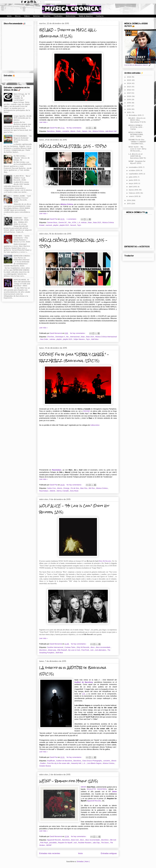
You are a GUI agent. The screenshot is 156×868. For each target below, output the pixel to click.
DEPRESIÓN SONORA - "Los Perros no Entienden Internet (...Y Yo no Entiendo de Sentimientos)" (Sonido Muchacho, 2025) (17, 261)
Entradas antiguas (109, 853)
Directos (47, 16)
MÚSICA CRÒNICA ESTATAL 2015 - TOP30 (73, 146)
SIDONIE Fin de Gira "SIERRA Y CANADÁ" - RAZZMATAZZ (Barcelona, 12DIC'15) (74, 358)
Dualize (43, 763)
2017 (129, 106)
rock (92, 650)
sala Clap (96, 843)
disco (93, 647)
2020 (129, 96)
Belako (59, 131)
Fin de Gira (75, 488)
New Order (44, 339)
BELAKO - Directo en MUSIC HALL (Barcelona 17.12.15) (68, 33)
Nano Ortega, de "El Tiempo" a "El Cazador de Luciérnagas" (22, 97)
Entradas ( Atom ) (83, 861)
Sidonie (53, 491)
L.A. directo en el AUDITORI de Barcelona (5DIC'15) (137, 156)
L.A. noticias (82, 222)
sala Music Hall (111, 131)
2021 (129, 93)
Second (73, 225)
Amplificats (51, 761)
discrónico (43, 650)
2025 (129, 80)
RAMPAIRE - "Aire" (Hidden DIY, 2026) (21, 219)
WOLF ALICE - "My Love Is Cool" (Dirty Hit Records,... (137, 149)
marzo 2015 (134, 190)
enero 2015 (134, 196)
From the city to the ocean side (59, 763)
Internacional (75, 337)
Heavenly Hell (76, 763)
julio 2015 (133, 177)
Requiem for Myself (65, 843)
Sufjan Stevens (79, 339)
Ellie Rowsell (62, 650)
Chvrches (51, 337)
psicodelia (53, 843)
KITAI (74, 222)
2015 (129, 112)
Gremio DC (63, 222)
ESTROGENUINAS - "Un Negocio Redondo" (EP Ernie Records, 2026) (23, 139)
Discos (18, 16)
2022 (129, 90)
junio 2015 (133, 180)
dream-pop (52, 650)
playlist (56, 225)
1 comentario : (72, 219)
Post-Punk (85, 650)
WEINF (83, 787)
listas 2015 (97, 222)
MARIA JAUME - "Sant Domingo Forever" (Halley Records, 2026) (22, 199)
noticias (53, 339)
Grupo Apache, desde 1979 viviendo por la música (23, 118)
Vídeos (27, 16)
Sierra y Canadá (63, 491)
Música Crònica (67, 204)
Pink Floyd (44, 843)
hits (70, 222)
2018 (129, 103)
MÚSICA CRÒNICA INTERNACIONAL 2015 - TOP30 (136, 134)
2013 (129, 203)
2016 (129, 109)
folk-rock (113, 840)
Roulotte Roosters (85, 843)
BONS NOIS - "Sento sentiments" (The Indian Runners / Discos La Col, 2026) (22, 239)
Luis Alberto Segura (94, 763)
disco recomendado (103, 647)
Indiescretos (95, 425)
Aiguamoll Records (94, 801)
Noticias (37, 16)
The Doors (105, 843)
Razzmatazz (57, 470)
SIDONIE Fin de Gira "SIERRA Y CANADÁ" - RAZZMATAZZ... (137, 142)
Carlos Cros (52, 488)
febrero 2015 (134, 193)
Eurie (79, 131)
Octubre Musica (45, 766)
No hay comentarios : (75, 128)
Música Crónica (98, 131)
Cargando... (8, 80)
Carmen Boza (52, 222)
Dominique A (60, 337)
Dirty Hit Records (105, 561)
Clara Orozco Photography (92, 761)
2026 (129, 77)
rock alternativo (101, 650)
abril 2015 (133, 187)
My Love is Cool (74, 650)
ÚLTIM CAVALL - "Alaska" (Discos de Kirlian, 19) (22, 158)
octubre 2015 (135, 170)
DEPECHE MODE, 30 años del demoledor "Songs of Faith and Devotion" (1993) (22, 283)
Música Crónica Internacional (106, 337)
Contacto (100, 16)
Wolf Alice (95, 339)
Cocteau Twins (70, 647)
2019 (129, 99)
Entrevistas (71, 16)
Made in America (86, 16)
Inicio (9, 16)
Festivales (58, 16)
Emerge (67, 488)
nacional (49, 225)
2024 (129, 83)
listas (90, 222)
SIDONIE (86, 411)
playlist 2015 (65, 225)
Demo (114, 792)
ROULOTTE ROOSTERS (97, 789)
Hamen (85, 131)
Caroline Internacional (55, 647)
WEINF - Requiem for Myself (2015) (69, 781)
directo (73, 131)
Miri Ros (92, 488)
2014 (129, 200)
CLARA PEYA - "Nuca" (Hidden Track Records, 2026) (22, 178)
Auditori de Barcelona (84, 682)
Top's (79, 225)
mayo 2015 (133, 183)
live (90, 131)
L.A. (84, 694)
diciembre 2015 (135, 115)
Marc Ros (84, 488)
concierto (66, 131)
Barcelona (51, 131)
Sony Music (74, 491)
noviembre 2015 (136, 167)
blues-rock (75, 840)
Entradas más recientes (50, 853)
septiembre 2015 (136, 174)
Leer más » (43, 122)
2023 (129, 87)
